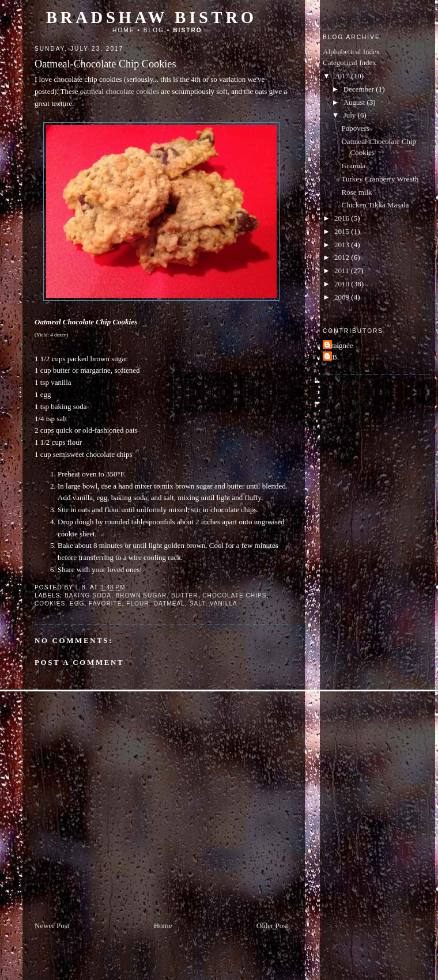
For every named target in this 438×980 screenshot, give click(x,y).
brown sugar (141, 595)
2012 (343, 257)
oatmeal (169, 603)
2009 (343, 297)
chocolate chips (234, 595)
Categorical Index (350, 63)
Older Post (272, 926)
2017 (343, 76)
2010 (343, 284)
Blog (154, 30)
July (351, 115)
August (355, 102)
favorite (105, 603)
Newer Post (52, 926)
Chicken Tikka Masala (375, 205)
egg (77, 603)
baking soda (88, 595)
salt (198, 603)
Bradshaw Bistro (152, 18)
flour (137, 603)
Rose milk (356, 192)
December (360, 89)
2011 (343, 270)
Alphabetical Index (351, 52)
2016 (343, 218)
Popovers (355, 128)
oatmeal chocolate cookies (120, 91)
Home (124, 30)
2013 (343, 245)
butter (185, 595)
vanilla (224, 603)
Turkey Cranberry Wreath (380, 179)
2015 (343, 231)
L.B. (332, 357)
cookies (50, 603)
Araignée (339, 345)
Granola (353, 166)
